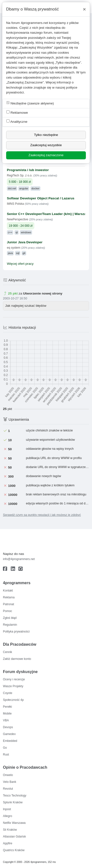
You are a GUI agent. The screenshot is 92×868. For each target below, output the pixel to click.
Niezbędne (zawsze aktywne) (30, 103)
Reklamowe (17, 112)
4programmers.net (34, 23)
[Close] (84, 9)
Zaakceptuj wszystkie (46, 145)
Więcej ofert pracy (20, 264)
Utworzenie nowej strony (43, 293)
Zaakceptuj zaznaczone (46, 155)
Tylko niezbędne (46, 135)
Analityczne (17, 121)
